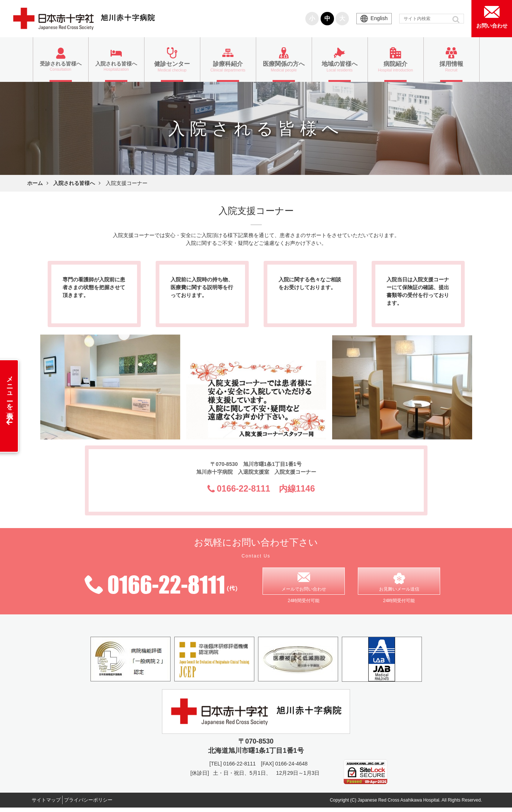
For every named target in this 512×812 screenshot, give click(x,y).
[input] (432, 19)
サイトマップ (50, 804)
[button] (457, 19)
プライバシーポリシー (99, 804)
